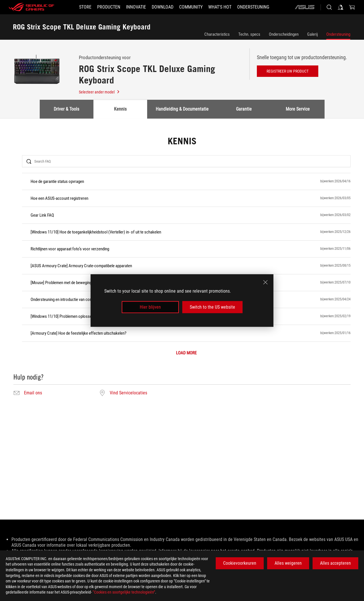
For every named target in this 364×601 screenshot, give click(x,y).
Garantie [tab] (244, 109)
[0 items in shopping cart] (352, 7)
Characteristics (217, 34)
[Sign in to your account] (341, 7)
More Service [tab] (298, 109)
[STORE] (85, 7)
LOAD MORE (186, 353)
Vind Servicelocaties (128, 393)
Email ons (33, 393)
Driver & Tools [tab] (66, 109)
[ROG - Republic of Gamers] (31, 7)
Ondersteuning (338, 34)
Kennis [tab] (120, 109)
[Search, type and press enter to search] (329, 7)
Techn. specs (249, 34)
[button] (109, 7)
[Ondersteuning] (253, 7)
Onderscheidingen (284, 34)
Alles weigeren (288, 563)
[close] (265, 282)
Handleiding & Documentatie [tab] (182, 109)
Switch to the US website (212, 307)
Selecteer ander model (99, 92)
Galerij (312, 34)
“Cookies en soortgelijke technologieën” (124, 592)
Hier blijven (150, 307)
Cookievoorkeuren (240, 563)
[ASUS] (305, 7)
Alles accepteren (335, 563)
